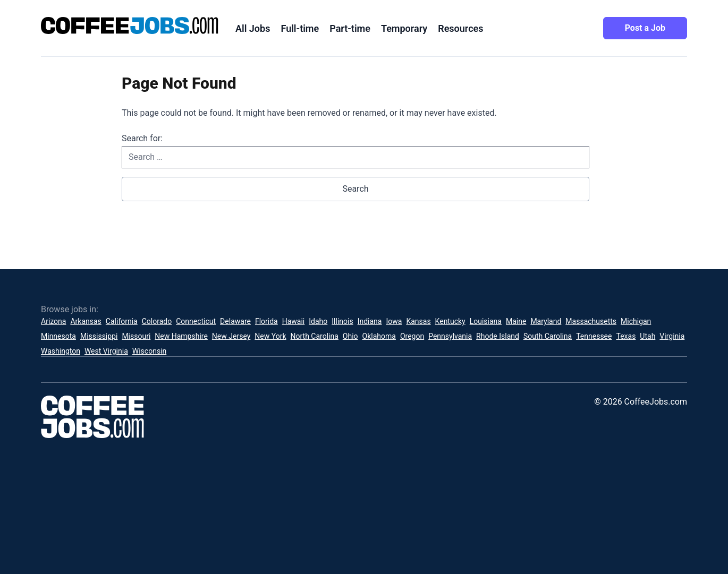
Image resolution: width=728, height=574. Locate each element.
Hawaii (294, 321)
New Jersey (231, 336)
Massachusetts (591, 321)
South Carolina (548, 336)
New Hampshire (181, 336)
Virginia (672, 336)
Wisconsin (149, 351)
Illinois (342, 321)
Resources (460, 28)
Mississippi (99, 336)
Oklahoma (379, 336)
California (122, 321)
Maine (516, 321)
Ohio (350, 336)
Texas (626, 336)
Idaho (318, 321)
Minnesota (58, 336)
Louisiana (486, 321)
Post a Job (645, 28)
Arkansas (86, 321)
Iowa (394, 321)
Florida (266, 321)
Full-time (300, 28)
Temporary (404, 28)
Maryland (546, 321)
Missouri (136, 336)
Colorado (157, 321)
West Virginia (106, 351)
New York (270, 336)
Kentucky (450, 321)
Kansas (418, 321)
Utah (647, 336)
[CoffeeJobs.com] (130, 25)
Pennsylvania (450, 336)
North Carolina (315, 336)
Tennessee (594, 336)
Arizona (53, 321)
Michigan (636, 321)
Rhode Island (498, 336)
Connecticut (196, 321)
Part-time (350, 28)
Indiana (370, 321)
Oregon (412, 336)
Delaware (235, 321)
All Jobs (253, 28)
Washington (61, 351)
